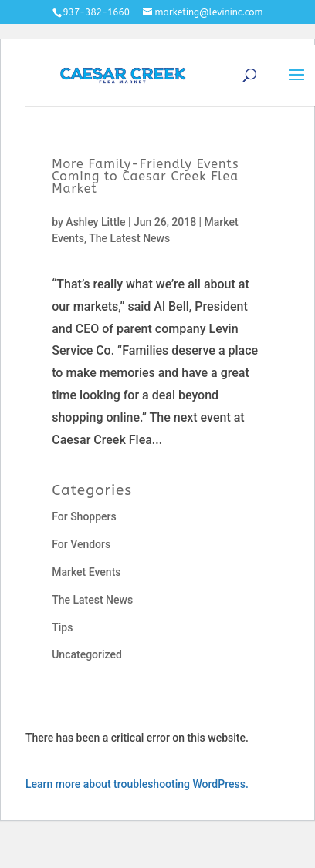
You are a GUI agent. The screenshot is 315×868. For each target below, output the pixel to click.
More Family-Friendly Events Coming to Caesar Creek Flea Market (145, 176)
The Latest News (129, 238)
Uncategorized (87, 654)
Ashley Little (95, 222)
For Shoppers (84, 516)
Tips (62, 627)
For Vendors (81, 544)
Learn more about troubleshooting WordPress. (137, 784)
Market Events (86, 572)
